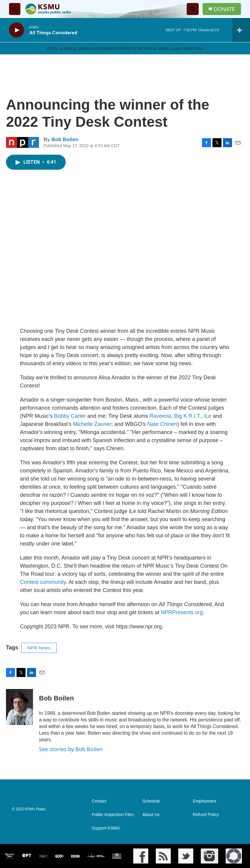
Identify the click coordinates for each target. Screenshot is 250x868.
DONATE (224, 9)
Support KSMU (106, 828)
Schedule (151, 801)
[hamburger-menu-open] (15, 9)
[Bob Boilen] (20, 707)
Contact (99, 801)
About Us (151, 815)
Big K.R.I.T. (187, 416)
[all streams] (241, 30)
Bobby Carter (70, 416)
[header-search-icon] (193, 9)
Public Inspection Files (113, 815)
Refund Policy (206, 815)
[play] (17, 30)
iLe (208, 416)
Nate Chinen (162, 424)
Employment (205, 801)
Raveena (160, 416)
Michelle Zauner (92, 424)
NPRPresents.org (182, 612)
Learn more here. (187, 48)
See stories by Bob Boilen (71, 749)
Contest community (43, 582)
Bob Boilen (65, 140)
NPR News (39, 648)
